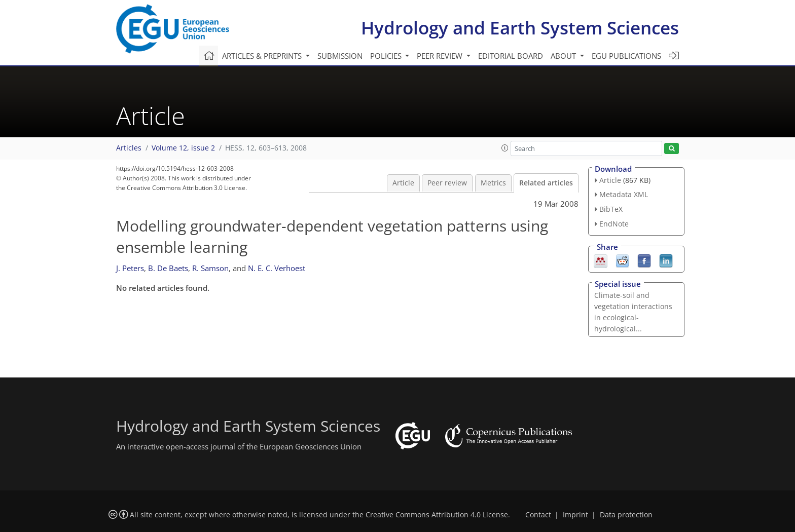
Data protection (626, 515)
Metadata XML (624, 194)
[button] (505, 148)
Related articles (546, 183)
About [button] (564, 56)
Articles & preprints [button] (263, 56)
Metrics (493, 183)
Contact (538, 515)
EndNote (614, 224)
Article (403, 183)
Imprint (575, 515)
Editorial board (511, 56)
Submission (340, 56)
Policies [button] (387, 56)
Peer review (447, 183)
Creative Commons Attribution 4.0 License (437, 515)
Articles (129, 148)
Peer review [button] (441, 56)
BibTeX (611, 209)
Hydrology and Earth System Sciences (520, 28)
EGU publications (626, 56)
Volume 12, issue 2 (183, 148)
